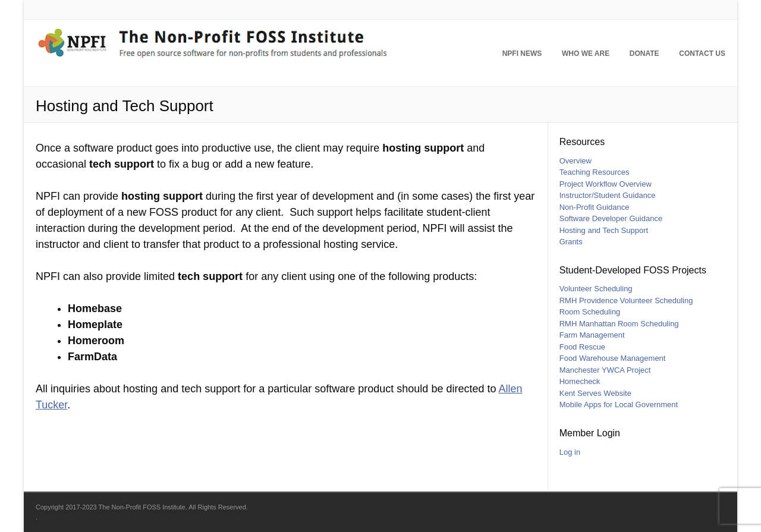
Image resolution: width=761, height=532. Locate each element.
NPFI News (522, 53)
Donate (644, 53)
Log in (570, 452)
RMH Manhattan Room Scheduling (619, 324)
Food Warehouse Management (613, 358)
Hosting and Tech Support (604, 230)
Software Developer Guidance (611, 218)
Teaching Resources (595, 172)
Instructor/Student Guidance (608, 195)
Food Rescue (582, 347)
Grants (571, 242)
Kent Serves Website (595, 393)
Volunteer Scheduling (596, 289)
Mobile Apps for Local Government (619, 404)
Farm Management (592, 335)
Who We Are (586, 53)
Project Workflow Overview (606, 184)
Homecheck (580, 381)
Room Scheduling (590, 312)
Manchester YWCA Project (605, 370)
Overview (576, 161)
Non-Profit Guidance (595, 207)
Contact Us (702, 53)
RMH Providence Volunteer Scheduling (626, 300)
